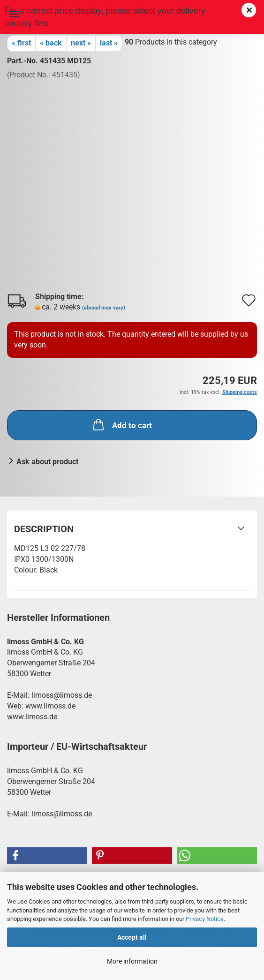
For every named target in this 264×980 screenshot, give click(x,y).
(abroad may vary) (104, 308)
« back (51, 43)
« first (21, 43)
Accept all (132, 937)
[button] (47, 856)
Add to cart (121, 424)
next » (81, 43)
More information (132, 961)
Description (44, 529)
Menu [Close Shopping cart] (14, 14)
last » (109, 43)
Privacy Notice (205, 919)
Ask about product (47, 462)
